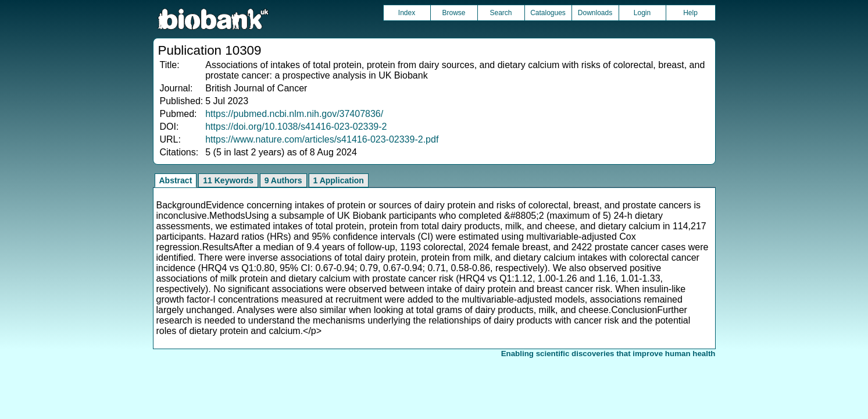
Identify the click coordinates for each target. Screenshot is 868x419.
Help (690, 13)
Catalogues (548, 13)
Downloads (595, 13)
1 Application (339, 180)
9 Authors (283, 180)
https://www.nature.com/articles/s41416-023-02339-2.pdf (322, 139)
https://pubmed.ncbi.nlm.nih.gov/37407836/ (294, 114)
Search (501, 13)
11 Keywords (228, 180)
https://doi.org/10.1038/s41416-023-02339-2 (296, 127)
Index (407, 13)
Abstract (176, 180)
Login (642, 13)
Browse (453, 13)
